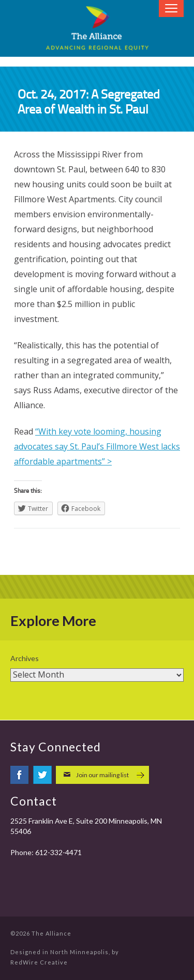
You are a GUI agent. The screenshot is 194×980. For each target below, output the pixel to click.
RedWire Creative (39, 962)
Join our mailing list (102, 775)
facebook (20, 775)
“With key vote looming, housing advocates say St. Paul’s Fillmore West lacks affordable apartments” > (97, 446)
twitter (42, 775)
